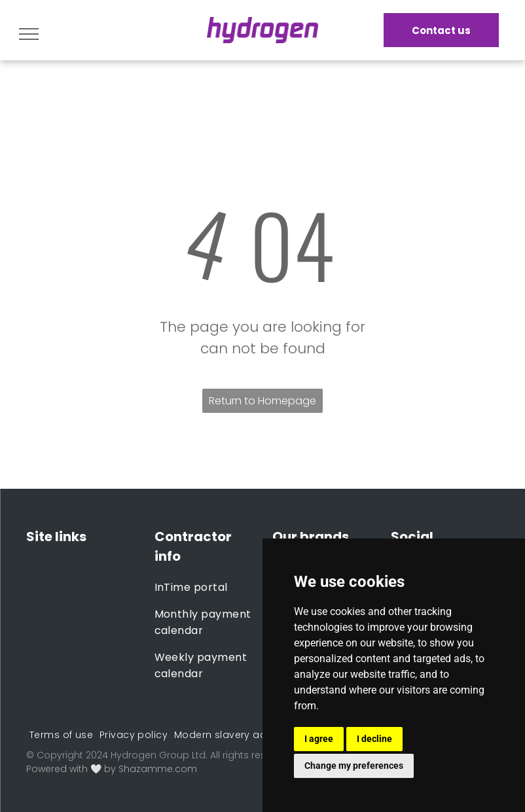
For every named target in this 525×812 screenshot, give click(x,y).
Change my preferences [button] (354, 766)
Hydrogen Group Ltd (158, 755)
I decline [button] (374, 739)
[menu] (29, 34)
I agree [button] (319, 739)
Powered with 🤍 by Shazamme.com (112, 769)
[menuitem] (204, 587)
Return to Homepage (262, 401)
